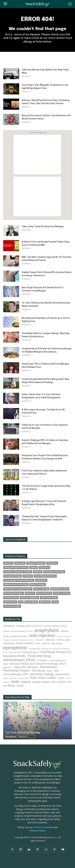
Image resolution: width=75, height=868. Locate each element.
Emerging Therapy (13, 576)
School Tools (10, 602)
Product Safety (11, 598)
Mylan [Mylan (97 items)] (49, 671)
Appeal (34, 567)
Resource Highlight (29, 598)
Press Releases (44, 593)
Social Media (31, 602)
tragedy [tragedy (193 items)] (26, 682)
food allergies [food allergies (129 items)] (30, 652)
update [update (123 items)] (20, 686)
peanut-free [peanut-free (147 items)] (62, 674)
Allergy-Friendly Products (16, 567)
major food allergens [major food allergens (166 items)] (26, 667)
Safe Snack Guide (49, 598)
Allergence (52, 563)
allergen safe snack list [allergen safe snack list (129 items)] (29, 626)
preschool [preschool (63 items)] (13, 678)
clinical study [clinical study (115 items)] (63, 640)
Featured (28, 576)
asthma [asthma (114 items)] (64, 631)
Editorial (38, 572)
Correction (44, 567)
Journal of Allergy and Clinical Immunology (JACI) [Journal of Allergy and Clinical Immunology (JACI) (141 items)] (38, 664)
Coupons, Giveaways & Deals (18, 572)
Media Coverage (38, 584)
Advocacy (20, 563)
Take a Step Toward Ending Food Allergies (43, 226)
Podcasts (30, 593)
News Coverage (41, 589)
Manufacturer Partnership (16, 584)
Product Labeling (62, 593)
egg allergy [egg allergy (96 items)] (57, 643)
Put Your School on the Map (23, 732)
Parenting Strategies (14, 593)
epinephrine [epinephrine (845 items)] (15, 648)
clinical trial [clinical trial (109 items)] (9, 643)
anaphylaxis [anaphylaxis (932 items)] (47, 630)
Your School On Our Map (17, 697)
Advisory (8, 563)
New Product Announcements (18, 589)
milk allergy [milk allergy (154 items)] (38, 671)
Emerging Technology (54, 572)
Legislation (41, 580)
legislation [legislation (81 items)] (8, 667)
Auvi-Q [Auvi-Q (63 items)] (59, 636)
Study (55, 602)
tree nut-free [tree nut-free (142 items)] (58, 682)
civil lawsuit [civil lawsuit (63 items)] (39, 640)
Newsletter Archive (60, 589)
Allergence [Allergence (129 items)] (9, 626)
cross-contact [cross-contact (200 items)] (25, 643)
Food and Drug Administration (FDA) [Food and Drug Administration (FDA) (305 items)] (27, 658)
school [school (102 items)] (61, 678)
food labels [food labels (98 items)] (42, 660)
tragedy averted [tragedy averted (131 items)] (41, 682)
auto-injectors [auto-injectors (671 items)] (42, 635)
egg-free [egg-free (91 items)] (46, 643)
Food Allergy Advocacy (45, 576)
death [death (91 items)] (38, 643)
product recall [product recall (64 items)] (23, 678)
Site (21, 602)
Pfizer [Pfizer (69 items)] (6, 678)
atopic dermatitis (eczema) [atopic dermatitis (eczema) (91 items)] (15, 636)
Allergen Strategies (36, 563)
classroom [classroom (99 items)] (50, 640)
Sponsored (45, 602)
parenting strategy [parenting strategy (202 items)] (42, 674)
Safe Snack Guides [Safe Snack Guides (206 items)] (43, 678)
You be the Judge (12, 606)
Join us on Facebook (15, 539)
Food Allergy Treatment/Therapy (19, 580)
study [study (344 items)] (15, 682)
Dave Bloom (11, 737)
